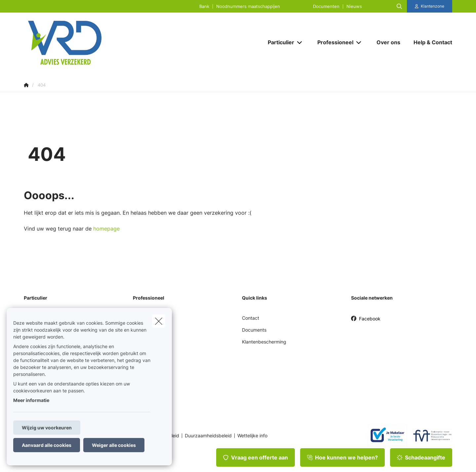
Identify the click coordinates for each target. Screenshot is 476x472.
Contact (251, 318)
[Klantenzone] (430, 6)
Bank (204, 6)
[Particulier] (278, 42)
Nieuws (354, 6)
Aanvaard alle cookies (47, 445)
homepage (106, 229)
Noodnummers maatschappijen (248, 6)
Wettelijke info (252, 436)
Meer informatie (31, 400)
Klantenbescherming (264, 342)
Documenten (326, 6)
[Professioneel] (333, 42)
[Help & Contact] (430, 42)
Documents (254, 330)
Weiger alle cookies (114, 445)
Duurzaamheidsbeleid (208, 436)
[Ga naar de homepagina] (90, 42)
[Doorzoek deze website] (399, 6)
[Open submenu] (300, 42)
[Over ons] (388, 42)
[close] (159, 321)
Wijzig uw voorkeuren (47, 428)
